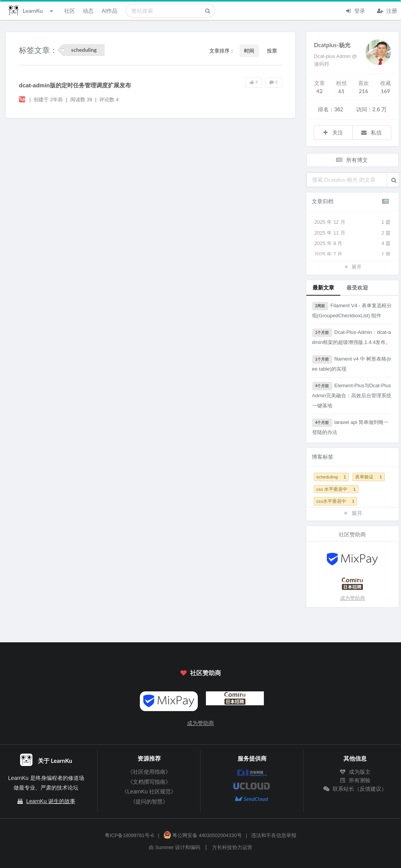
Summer (165, 848)
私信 (371, 132)
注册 (387, 10)
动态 (88, 11)
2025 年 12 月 (353, 222)
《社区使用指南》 (149, 772)
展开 (352, 266)
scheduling (331, 477)
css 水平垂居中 (336, 489)
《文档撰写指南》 (149, 782)
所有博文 (352, 160)
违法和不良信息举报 (274, 836)
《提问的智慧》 (149, 802)
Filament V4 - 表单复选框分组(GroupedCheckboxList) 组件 (352, 310)
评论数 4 (109, 100)
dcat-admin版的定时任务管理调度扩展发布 (75, 85)
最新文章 (323, 287)
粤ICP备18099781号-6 (129, 836)
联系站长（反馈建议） (355, 789)
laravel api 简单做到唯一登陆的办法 (351, 427)
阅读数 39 (82, 100)
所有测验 (355, 780)
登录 (355, 10)
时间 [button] (249, 51)
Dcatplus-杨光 (332, 45)
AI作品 (110, 11)
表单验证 (368, 477)
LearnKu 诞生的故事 (51, 801)
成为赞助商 (353, 598)
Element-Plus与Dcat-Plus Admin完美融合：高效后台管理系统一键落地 (352, 395)
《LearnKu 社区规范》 (149, 791)
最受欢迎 (357, 287)
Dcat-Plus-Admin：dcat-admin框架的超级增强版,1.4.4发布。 (352, 337)
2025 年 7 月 (353, 254)
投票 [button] (272, 51)
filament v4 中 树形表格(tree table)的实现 (352, 363)
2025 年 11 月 (353, 233)
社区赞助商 (200, 673)
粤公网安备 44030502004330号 (203, 836)
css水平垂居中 (336, 501)
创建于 (48, 100)
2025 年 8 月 (353, 243)
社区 (70, 11)
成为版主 (355, 772)
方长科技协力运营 (232, 848)
